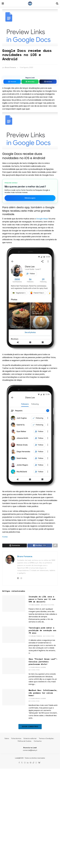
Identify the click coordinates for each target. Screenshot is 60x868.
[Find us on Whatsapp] (36, 763)
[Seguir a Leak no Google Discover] (12, 82)
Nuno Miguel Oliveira (39, 668)
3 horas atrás (49, 637)
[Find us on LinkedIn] (28, 763)
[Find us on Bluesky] (39, 763)
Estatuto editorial (30, 739)
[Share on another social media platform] (55, 546)
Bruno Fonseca (10, 67)
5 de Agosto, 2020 (26, 67)
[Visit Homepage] (30, 3)
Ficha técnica (16, 739)
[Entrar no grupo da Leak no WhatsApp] (30, 82)
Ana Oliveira (35, 605)
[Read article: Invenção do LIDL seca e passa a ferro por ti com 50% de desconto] (14, 604)
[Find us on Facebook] (19, 763)
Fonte (5, 537)
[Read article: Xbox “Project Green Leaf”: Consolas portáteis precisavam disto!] (14, 667)
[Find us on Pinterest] (31, 763)
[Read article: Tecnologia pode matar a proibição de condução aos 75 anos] (14, 635)
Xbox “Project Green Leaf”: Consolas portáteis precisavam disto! (43, 662)
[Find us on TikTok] (33, 763)
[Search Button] (57, 3)
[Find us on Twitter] (22, 763)
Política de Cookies (25, 742)
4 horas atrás (34, 670)
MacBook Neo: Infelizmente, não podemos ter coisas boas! (43, 693)
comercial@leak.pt (30, 751)
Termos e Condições (46, 739)
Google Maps (42, 219)
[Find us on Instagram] (25, 763)
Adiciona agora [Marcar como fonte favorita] (30, 198)
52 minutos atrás (48, 605)
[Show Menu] (3, 3)
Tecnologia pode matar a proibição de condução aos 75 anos (42, 631)
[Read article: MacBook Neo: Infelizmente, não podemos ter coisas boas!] (14, 698)
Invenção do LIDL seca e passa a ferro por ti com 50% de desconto (42, 600)
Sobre (7, 739)
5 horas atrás (34, 702)
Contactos (38, 742)
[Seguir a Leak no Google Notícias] (48, 82)
